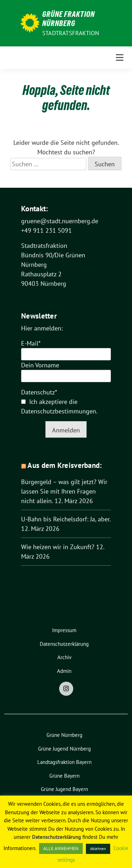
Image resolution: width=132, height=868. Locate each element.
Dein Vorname (40, 365)
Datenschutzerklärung (56, 837)
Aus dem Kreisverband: (65, 465)
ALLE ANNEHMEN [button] (61, 848)
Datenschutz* (39, 392)
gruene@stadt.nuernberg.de (60, 221)
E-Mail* (31, 343)
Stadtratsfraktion (71, 33)
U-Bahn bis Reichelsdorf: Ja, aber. (66, 519)
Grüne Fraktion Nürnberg (68, 19)
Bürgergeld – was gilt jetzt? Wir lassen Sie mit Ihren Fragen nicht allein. (64, 491)
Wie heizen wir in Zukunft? (58, 547)
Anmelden (66, 430)
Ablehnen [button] (98, 849)
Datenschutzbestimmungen (59, 411)
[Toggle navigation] (120, 58)
